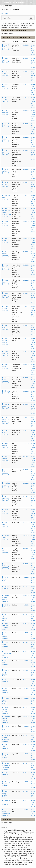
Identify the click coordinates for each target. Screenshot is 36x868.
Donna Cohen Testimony (5, 728)
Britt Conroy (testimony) (6, 327)
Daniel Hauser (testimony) (6, 295)
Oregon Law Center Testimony (6, 756)
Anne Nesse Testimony (5, 644)
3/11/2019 (26, 45)
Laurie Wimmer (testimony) (6, 184)
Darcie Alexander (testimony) (6, 446)
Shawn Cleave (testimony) (6, 380)
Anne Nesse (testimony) (6, 73)
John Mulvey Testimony (5, 579)
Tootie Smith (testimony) (6, 367)
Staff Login (8, 6)
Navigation (7, 18)
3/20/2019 (26, 509)
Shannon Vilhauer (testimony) (6, 197)
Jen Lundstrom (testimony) (6, 498)
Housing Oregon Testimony (6, 784)
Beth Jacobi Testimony (5, 747)
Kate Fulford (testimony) (6, 432)
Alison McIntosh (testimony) (6, 113)
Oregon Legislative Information (15, 2)
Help (3, 6)
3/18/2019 (26, 430)
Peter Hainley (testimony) (6, 308)
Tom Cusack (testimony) (6, 100)
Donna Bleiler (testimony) (6, 472)
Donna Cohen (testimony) (6, 406)
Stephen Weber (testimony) (6, 485)
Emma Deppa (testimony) (6, 524)
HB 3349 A (5, 14)
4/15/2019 (26, 577)
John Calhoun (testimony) (6, 171)
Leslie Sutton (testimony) (6, 139)
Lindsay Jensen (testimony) (6, 538)
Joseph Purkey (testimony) (6, 47)
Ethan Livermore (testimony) (6, 354)
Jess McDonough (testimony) (6, 566)
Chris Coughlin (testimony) (6, 254)
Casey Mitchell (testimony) (6, 267)
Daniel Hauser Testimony (5, 691)
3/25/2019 (26, 564)
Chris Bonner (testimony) (6, 282)
